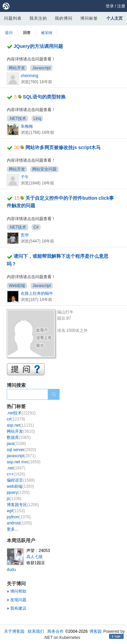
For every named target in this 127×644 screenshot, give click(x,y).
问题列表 (13, 18)
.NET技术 (17, 119)
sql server (22, 450)
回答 (27, 33)
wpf (16, 511)
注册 (121, 6)
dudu (11, 570)
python (19, 517)
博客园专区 (23, 505)
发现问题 (18, 600)
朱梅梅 (27, 126)
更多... (13, 529)
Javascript (41, 68)
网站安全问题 (44, 169)
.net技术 (21, 413)
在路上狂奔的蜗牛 (37, 293)
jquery (18, 493)
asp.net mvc (24, 462)
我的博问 (64, 18)
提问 (9, 33)
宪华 (25, 235)
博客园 (96, 631)
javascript (21, 456)
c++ (16, 474)
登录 (110, 6)
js (14, 499)
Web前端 (17, 286)
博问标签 (89, 18)
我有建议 (18, 608)
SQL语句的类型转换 (45, 97)
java (16, 444)
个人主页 (114, 18)
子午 (25, 177)
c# (16, 419)
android (19, 523)
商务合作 (56, 631)
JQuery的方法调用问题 (38, 46)
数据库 (19, 437)
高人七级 (35, 557)
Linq (37, 119)
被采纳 (47, 33)
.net (16, 468)
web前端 (20, 486)
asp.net (20, 425)
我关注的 (38, 18)
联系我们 (36, 631)
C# (36, 227)
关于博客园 (14, 631)
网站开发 (17, 68)
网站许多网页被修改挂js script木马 (63, 147)
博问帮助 (18, 591)
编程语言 (21, 480)
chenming (29, 76)
